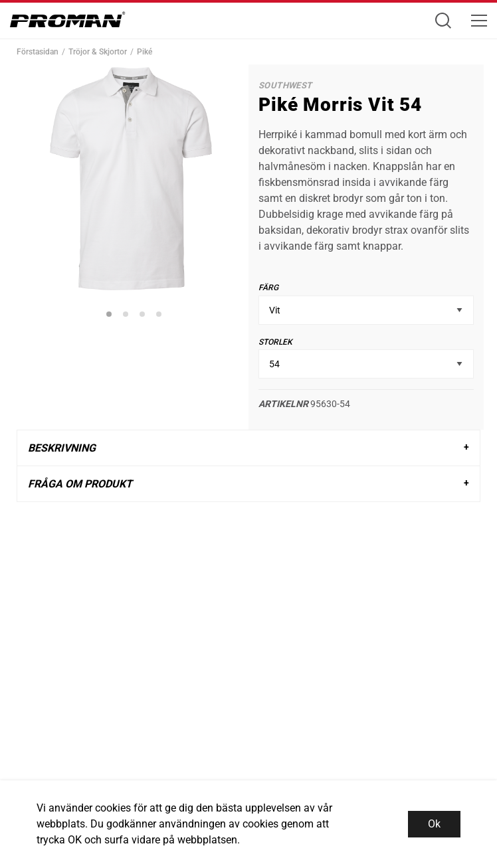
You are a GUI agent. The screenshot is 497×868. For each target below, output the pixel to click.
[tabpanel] (131, 179)
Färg (268, 288)
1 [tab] (111, 316)
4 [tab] (161, 316)
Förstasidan (38, 52)
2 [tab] (128, 316)
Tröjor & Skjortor (98, 52)
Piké (145, 52)
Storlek (275, 342)
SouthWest (285, 85)
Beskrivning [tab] (62, 448)
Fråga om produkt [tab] (80, 484)
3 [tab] (144, 316)
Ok (434, 824)
